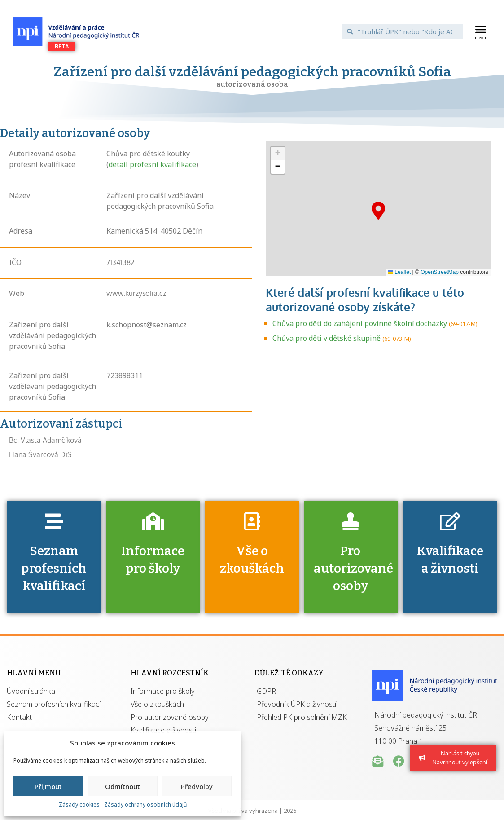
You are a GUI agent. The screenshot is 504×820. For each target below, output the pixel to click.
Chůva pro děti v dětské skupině (327, 338)
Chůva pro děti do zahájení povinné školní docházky (360, 323)
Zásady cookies (79, 805)
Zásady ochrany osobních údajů (145, 805)
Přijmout (48, 786)
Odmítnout (123, 786)
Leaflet (399, 272)
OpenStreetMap (440, 272)
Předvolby (197, 786)
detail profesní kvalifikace (152, 164)
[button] (481, 31)
